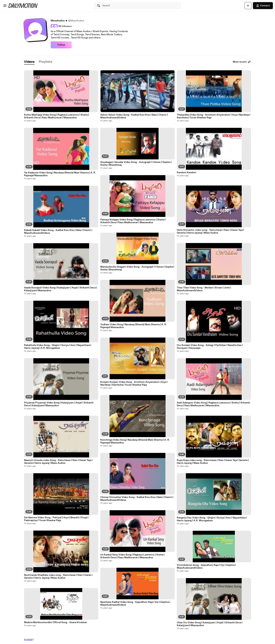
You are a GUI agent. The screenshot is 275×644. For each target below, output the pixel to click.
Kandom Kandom (187, 173)
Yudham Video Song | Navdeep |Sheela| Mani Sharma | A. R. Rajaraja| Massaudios (134, 326)
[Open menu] (5, 6)
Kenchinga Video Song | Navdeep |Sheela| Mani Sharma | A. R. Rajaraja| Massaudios (135, 441)
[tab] (29, 62)
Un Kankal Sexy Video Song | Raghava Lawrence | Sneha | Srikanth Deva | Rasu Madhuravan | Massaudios (132, 556)
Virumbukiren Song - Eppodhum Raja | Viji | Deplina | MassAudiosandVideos (206, 567)
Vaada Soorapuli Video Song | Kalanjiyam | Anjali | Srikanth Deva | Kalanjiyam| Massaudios (61, 289)
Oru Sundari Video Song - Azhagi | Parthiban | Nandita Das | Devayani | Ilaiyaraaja (210, 347)
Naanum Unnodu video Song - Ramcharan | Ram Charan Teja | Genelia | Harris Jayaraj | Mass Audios (58, 462)
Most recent (242, 62)
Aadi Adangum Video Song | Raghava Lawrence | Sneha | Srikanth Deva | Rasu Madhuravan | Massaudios (213, 404)
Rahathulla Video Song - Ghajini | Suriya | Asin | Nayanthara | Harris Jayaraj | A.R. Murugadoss (58, 347)
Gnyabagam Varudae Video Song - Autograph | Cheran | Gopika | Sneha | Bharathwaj (136, 164)
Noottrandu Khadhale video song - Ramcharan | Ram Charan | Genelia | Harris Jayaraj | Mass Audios (58, 576)
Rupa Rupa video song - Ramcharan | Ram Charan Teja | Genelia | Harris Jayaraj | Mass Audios (213, 462)
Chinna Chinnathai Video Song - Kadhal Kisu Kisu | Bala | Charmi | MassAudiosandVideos (137, 499)
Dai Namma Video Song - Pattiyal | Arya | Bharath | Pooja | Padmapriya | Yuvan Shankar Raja (56, 519)
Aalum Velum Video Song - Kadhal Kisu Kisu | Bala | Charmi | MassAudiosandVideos (134, 116)
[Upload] (248, 6)
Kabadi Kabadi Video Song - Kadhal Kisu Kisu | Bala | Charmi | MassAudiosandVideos (58, 232)
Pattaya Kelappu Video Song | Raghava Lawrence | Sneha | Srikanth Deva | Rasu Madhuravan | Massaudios (133, 221)
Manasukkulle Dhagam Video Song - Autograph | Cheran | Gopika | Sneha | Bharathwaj (137, 268)
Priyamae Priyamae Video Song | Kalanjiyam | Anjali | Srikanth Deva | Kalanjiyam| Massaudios (59, 404)
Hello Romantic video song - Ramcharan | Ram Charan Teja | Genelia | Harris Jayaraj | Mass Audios (210, 231)
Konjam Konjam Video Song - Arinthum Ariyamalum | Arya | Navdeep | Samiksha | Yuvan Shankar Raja (134, 383)
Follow (61, 45)
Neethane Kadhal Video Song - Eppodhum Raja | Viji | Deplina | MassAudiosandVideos (135, 603)
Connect (263, 6)
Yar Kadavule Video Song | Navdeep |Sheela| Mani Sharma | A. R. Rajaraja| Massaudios (60, 174)
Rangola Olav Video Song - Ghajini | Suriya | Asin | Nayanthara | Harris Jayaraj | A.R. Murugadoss (212, 519)
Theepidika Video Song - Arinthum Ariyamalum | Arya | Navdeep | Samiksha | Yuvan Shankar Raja (214, 116)
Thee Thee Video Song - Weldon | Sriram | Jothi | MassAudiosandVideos (204, 289)
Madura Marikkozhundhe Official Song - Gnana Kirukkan (56, 622)
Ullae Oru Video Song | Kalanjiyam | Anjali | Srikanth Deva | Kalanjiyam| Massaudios (210, 624)
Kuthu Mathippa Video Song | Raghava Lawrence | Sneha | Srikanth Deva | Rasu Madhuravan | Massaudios (56, 116)
